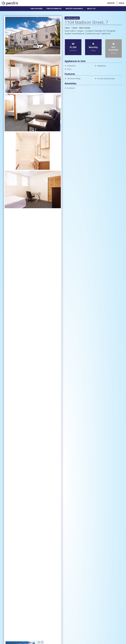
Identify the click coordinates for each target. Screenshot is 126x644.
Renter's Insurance (74, 9)
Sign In (122, 3)
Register (111, 3)
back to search (72, 18)
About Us (91, 9)
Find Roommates (54, 9)
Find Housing (36, 9)
